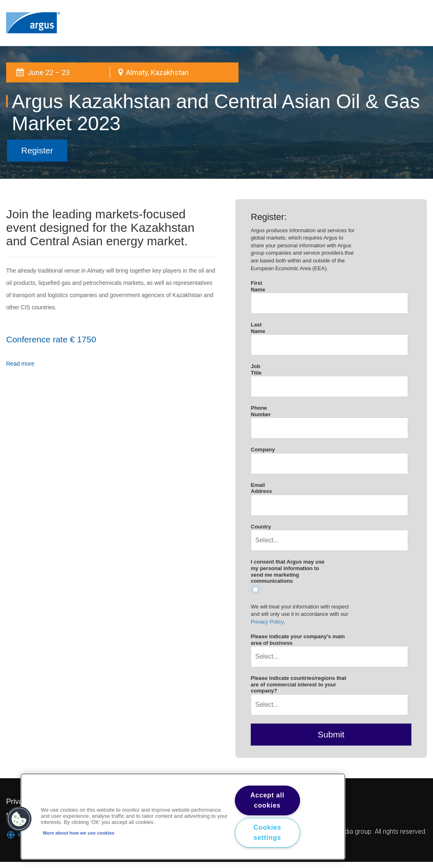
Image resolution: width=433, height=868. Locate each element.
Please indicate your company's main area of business (298, 640)
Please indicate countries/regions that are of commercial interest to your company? (298, 684)
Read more (20, 364)
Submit (331, 734)
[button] (19, 819)
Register (37, 150)
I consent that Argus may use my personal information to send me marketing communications (288, 571)
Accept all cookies (267, 800)
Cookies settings (267, 833)
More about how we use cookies (79, 833)
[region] (183, 817)
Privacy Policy (267, 622)
